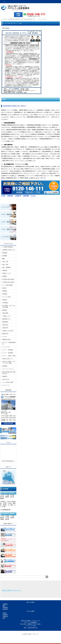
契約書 (5, 613)
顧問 (4, 618)
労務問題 (5, 616)
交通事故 (5, 604)
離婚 (4, 606)
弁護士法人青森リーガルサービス (11, 590)
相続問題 (5, 608)
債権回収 (5, 615)
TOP (18, 19)
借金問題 (5, 609)
